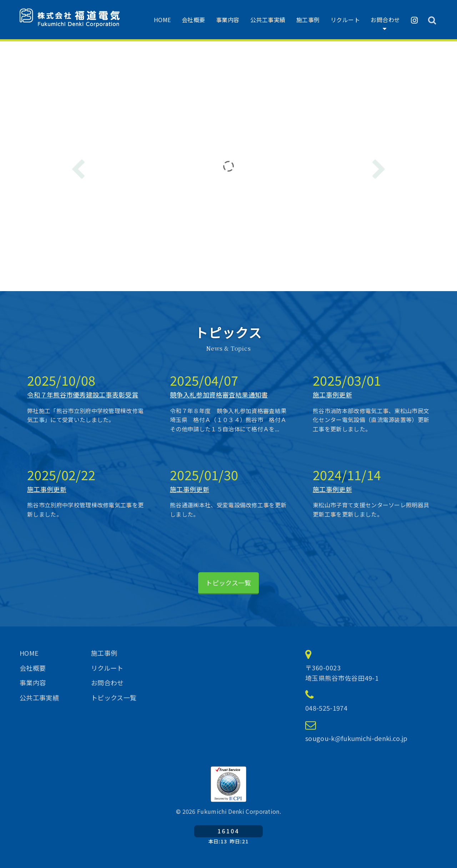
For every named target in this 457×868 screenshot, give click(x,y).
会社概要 (194, 20)
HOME (162, 20)
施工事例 (308, 20)
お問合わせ (385, 20)
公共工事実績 (268, 20)
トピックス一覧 (228, 583)
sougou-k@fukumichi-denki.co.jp (356, 738)
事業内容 (228, 20)
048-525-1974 (326, 708)
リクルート (345, 20)
